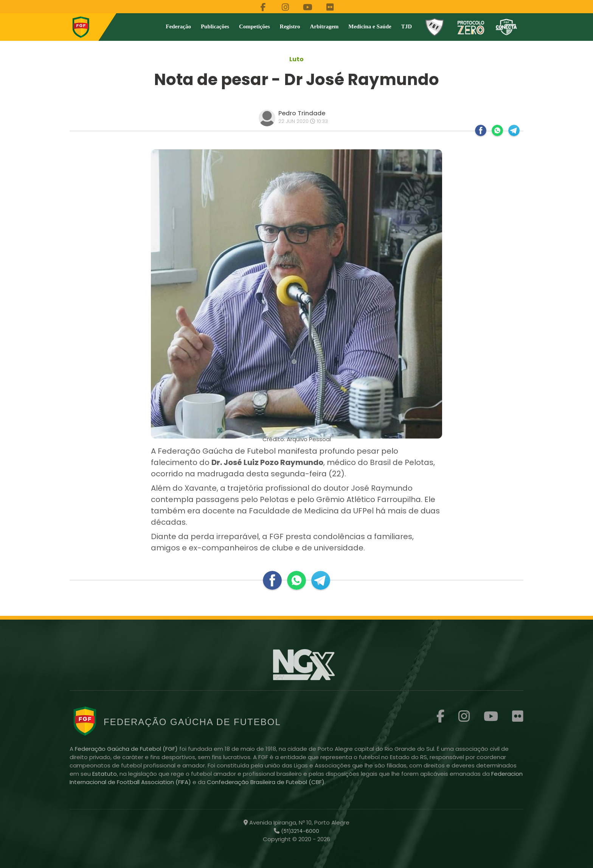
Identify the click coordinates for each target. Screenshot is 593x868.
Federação (178, 26)
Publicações (215, 26)
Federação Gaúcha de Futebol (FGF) (127, 749)
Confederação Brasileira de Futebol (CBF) (266, 782)
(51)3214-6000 (299, 831)
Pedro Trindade (302, 113)
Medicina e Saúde (370, 26)
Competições (255, 26)
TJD (407, 26)
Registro (290, 26)
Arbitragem (324, 26)
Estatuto (105, 774)
